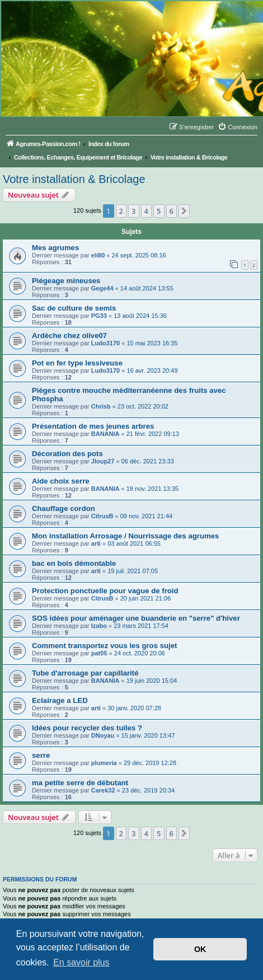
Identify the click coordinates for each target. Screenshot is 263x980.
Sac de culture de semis (74, 308)
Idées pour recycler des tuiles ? (87, 728)
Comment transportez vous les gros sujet (104, 646)
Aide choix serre (61, 481)
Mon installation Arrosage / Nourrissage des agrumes (125, 536)
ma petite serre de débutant (80, 783)
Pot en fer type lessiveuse (77, 363)
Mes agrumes (55, 248)
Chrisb (101, 406)
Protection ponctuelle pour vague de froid (105, 591)
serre (41, 755)
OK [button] (200, 949)
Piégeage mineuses (66, 281)
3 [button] (133, 211)
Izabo (99, 626)
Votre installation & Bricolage (74, 179)
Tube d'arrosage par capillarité (85, 673)
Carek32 (103, 790)
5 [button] (159, 211)
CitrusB (102, 516)
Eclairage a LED (60, 700)
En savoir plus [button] (81, 962)
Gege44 (102, 288)
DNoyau (103, 735)
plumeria (104, 763)
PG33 (99, 316)
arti (96, 543)
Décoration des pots (67, 454)
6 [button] (172, 211)
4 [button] (146, 211)
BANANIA (105, 434)
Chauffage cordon (64, 508)
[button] (184, 211)
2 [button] (121, 211)
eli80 (98, 255)
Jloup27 (103, 461)
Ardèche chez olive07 (69, 336)
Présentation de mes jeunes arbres (93, 426)
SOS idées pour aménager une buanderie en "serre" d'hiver (136, 618)
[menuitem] (238, 127)
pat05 (99, 653)
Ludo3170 (105, 343)
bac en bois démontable (74, 563)
